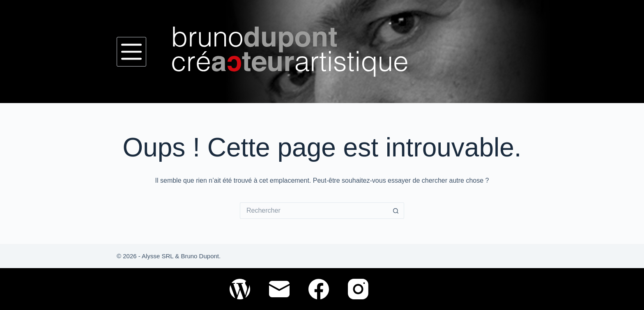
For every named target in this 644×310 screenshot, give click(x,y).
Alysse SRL (158, 256)
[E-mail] (279, 289)
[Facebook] (319, 289)
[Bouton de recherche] (396, 211)
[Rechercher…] (314, 211)
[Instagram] (358, 289)
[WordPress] (240, 289)
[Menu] (131, 52)
